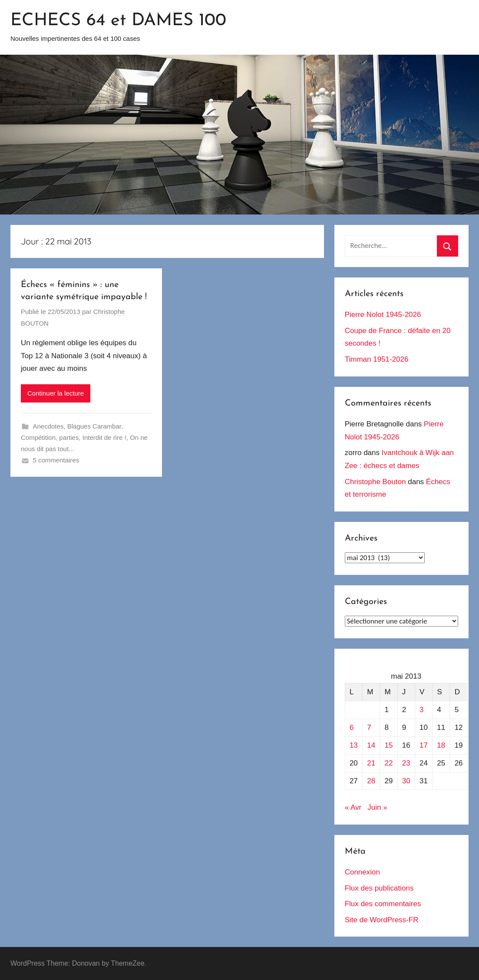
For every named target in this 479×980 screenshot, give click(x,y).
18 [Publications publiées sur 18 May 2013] (441, 745)
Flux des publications (379, 888)
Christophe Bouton (375, 482)
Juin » (377, 807)
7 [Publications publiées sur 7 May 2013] (369, 728)
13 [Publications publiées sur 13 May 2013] (354, 745)
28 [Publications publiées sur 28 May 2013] (371, 781)
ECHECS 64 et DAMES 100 (118, 21)
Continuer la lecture (56, 393)
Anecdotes (48, 426)
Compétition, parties (50, 437)
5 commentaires (56, 460)
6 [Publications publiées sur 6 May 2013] (352, 728)
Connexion (362, 872)
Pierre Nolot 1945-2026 (383, 315)
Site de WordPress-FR (382, 920)
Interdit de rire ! (104, 437)
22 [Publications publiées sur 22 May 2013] (388, 763)
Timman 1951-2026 (377, 359)
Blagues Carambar (94, 426)
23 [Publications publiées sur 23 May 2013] (406, 763)
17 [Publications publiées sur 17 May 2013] (424, 745)
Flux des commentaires (383, 904)
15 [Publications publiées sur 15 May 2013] (388, 745)
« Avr (353, 807)
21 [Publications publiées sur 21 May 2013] (371, 763)
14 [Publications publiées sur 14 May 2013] (371, 745)
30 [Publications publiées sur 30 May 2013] (406, 781)
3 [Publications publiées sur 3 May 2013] (421, 710)
